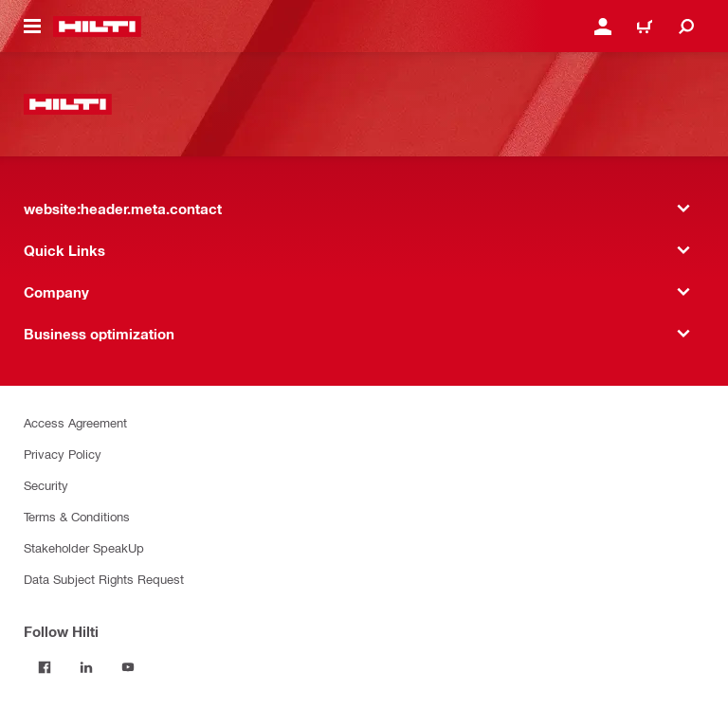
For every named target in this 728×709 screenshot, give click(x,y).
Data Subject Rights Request (104, 579)
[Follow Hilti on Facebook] (45, 667)
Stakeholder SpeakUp (84, 547)
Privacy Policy (63, 454)
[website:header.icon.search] (686, 27)
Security (46, 485)
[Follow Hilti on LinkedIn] (86, 667)
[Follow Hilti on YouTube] (128, 667)
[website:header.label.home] (97, 27)
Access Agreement (75, 422)
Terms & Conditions (77, 516)
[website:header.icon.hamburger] (32, 27)
